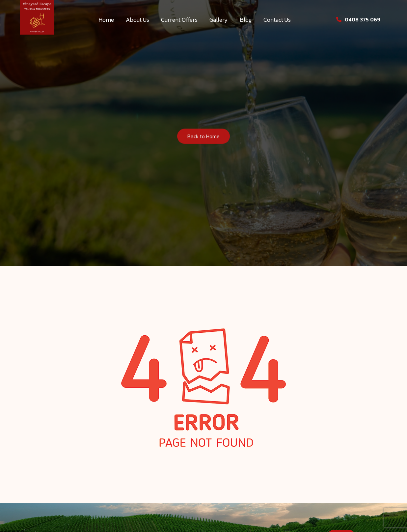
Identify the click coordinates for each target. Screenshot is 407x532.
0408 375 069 (358, 19)
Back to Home (203, 137)
